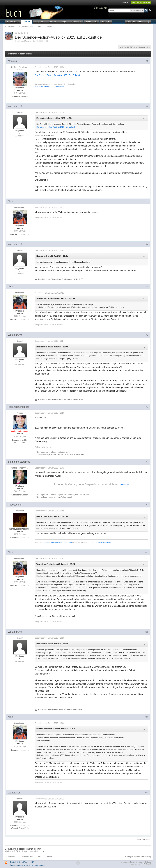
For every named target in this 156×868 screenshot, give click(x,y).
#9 (147, 505)
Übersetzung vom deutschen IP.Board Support (27, 865)
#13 (147, 793)
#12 (147, 717)
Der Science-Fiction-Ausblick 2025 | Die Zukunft (57, 75)
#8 (147, 462)
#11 (147, 632)
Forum (27, 22)
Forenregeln (129, 857)
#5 (147, 287)
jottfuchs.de (124, 485)
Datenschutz (92, 22)
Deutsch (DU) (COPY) (18, 862)
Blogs (64, 22)
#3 (147, 201)
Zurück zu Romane (143, 840)
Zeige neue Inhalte (135, 22)
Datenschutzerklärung (143, 857)
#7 (147, 407)
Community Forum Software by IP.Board (136, 862)
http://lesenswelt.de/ (103, 542)
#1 (147, 61)
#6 (147, 335)
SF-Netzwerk (13, 22)
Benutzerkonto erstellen (141, 2)
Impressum (76, 22)
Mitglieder (39, 22)
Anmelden (125, 2)
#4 (147, 244)
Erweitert (150, 10)
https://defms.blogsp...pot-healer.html (49, 86)
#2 (147, 106)
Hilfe (33, 862)
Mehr (106, 22)
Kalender (52, 22)
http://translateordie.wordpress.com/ (57, 542)
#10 (147, 552)
